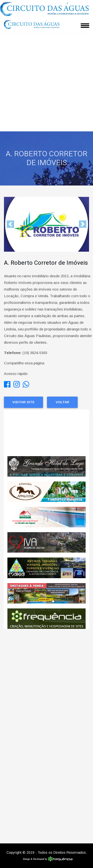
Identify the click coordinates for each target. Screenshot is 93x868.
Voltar (62, 402)
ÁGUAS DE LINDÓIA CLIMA (46, 433)
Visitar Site (23, 402)
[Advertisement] (46, 83)
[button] (10, 224)
